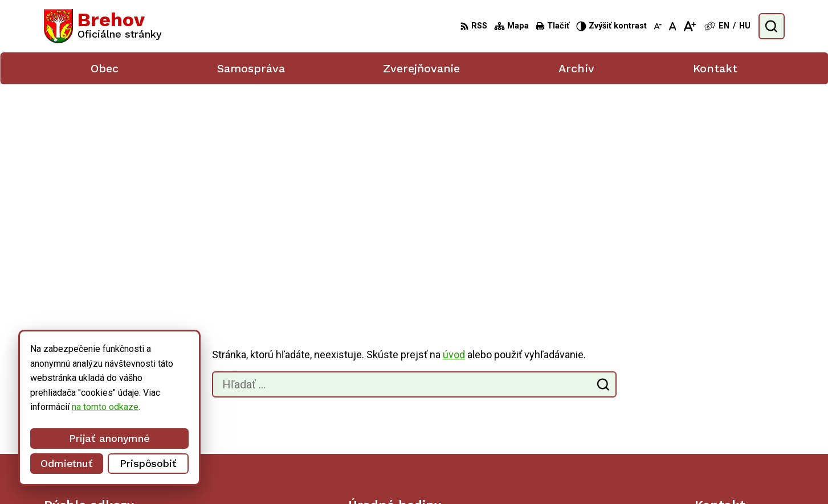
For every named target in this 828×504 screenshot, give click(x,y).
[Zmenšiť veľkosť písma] (658, 26)
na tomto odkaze (58, 407)
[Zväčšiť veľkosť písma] (689, 26)
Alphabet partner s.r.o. (470, 474)
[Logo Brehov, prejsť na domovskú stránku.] (103, 26)
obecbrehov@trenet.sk (740, 422)
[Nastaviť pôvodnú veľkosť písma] (673, 26)
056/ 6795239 (723, 409)
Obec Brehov (614, 474)
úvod (454, 147)
